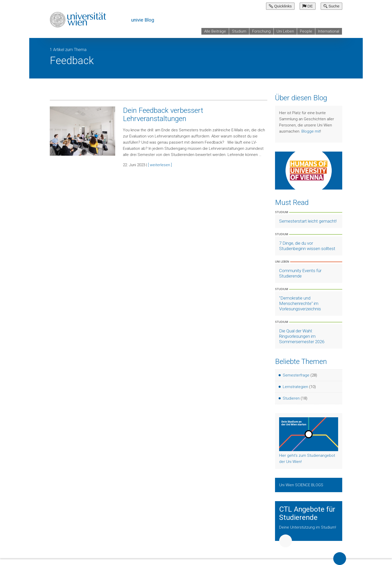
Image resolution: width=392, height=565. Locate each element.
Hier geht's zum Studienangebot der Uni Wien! (307, 459)
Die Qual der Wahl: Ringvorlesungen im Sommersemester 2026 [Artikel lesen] (302, 336)
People (306, 31)
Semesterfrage (296, 375)
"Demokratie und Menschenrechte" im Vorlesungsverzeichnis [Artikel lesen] (300, 303)
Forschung (261, 31)
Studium (239, 31)
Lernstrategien (295, 387)
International (329, 31)
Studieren (291, 398)
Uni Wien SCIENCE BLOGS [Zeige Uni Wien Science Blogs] (302, 485)
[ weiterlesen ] (160, 165)
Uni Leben (285, 31)
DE (308, 6)
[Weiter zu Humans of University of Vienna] (309, 170)
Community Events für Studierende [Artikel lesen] (300, 273)
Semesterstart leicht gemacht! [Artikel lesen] (308, 221)
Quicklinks (280, 6)
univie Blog (143, 20)
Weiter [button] (286, 541)
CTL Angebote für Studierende (307, 513)
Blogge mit (311, 131)
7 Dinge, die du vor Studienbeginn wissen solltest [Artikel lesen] (307, 246)
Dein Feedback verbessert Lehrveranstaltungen (163, 115)
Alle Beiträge (215, 31)
